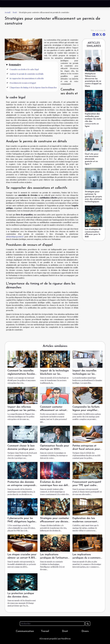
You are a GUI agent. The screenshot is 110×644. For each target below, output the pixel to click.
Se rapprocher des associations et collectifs (27, 78)
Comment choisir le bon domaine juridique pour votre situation (21, 449)
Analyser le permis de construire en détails (26, 74)
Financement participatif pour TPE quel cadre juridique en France (87, 485)
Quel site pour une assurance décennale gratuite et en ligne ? (92, 159)
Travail (45, 631)
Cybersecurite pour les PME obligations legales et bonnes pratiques (21, 522)
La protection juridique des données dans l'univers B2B (21, 597)
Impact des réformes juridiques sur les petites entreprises (21, 410)
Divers (85, 631)
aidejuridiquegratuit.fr (15, 237)
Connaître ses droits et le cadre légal (24, 69)
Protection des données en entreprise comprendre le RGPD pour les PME (22, 485)
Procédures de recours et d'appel (23, 83)
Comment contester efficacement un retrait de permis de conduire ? (54, 410)
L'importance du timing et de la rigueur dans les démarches (33, 87)
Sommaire (15, 65)
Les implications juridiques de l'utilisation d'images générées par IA (55, 558)
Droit (15, 12)
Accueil (8, 12)
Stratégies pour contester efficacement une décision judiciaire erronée (55, 522)
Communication (25, 631)
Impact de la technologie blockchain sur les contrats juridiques (54, 374)
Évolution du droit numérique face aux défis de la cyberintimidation (54, 485)
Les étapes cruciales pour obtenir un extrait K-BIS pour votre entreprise (22, 558)
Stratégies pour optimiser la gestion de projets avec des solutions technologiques (93, 197)
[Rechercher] (52, 624)
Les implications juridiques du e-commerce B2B (87, 558)
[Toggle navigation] (6, 4)
